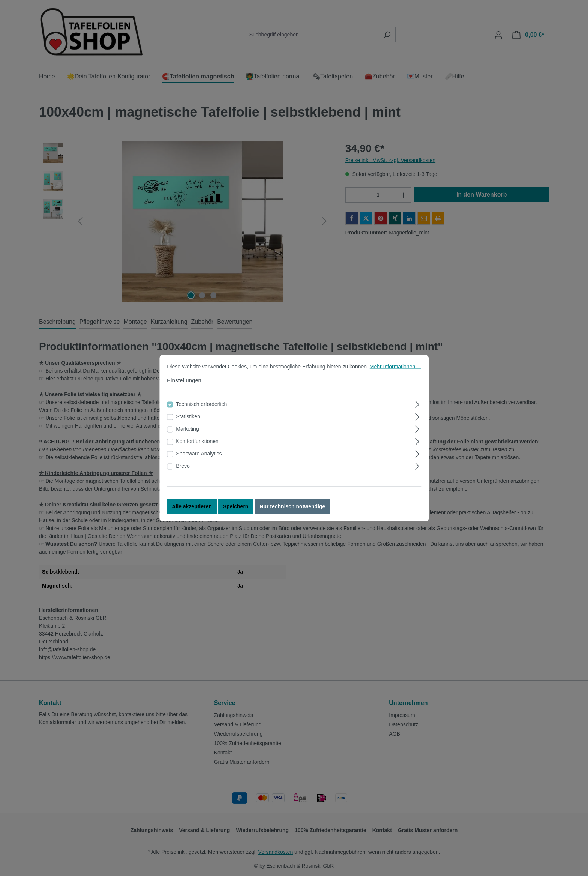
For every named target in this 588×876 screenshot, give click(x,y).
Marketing (187, 429)
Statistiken (188, 417)
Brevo (183, 466)
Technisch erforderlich (201, 404)
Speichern (236, 507)
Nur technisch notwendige (292, 507)
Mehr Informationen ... (395, 367)
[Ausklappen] (418, 404)
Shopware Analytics (199, 454)
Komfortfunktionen (197, 442)
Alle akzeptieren (192, 507)
